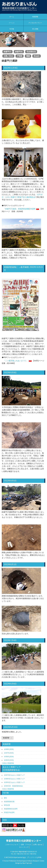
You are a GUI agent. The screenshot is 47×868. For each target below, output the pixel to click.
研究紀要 (7, 805)
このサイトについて (12, 845)
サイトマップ (24, 847)
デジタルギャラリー (35, 23)
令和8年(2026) (9, 749)
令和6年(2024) (9, 757)
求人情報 (35, 29)
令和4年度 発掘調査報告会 (13, 786)
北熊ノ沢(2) (8, 56)
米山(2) (37, 56)
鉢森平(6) (19, 52)
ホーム (12, 17)
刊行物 (12, 29)
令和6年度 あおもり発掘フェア (14, 779)
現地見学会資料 (9, 812)
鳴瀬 (28, 56)
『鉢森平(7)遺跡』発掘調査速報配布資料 (19, 209)
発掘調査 (35, 17)
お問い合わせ (38, 845)
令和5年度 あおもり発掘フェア (14, 782)
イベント (12, 23)
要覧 (5, 798)
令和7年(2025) (9, 753)
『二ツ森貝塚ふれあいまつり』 (16, 361)
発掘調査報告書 (9, 802)
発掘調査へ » (8, 738)
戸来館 (20, 56)
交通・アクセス (26, 845)
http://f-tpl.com (27, 863)
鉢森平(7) (7, 52)
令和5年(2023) (9, 760)
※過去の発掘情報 (8, 763)
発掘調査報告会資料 (11, 809)
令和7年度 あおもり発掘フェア (14, 775)
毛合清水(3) (31, 52)
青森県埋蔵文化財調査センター (24, 841)
